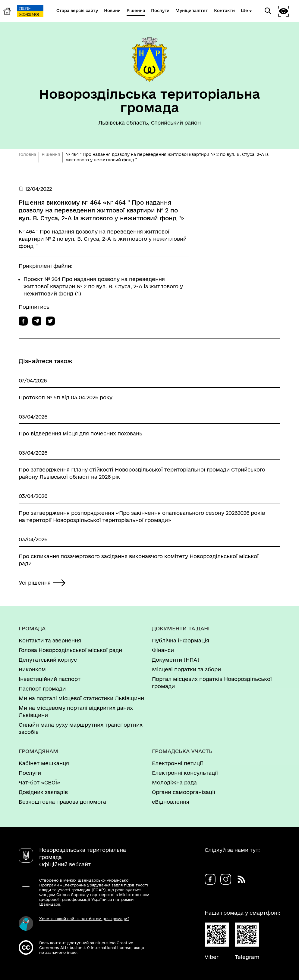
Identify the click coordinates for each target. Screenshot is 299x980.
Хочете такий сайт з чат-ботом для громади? (84, 919)
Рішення (51, 154)
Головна (27, 154)
